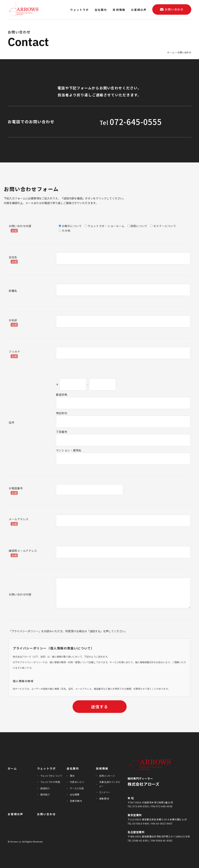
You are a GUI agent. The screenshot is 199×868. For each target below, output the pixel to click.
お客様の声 (16, 814)
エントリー (105, 792)
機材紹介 (45, 794)
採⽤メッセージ (107, 776)
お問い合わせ (46, 814)
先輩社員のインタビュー (110, 784)
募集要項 (104, 798)
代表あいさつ (77, 782)
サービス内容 (77, 788)
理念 (72, 776)
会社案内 (73, 768)
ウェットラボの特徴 (50, 782)
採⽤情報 (102, 768)
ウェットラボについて (51, 776)
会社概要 (75, 794)
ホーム (12, 768)
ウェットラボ (46, 768)
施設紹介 (45, 788)
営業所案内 (76, 801)
